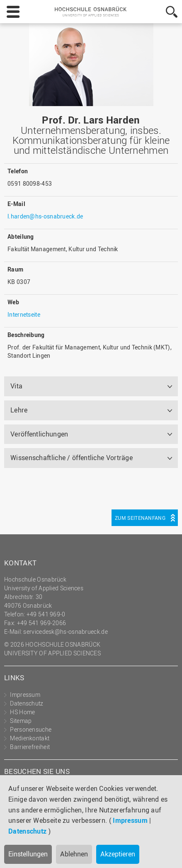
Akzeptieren (118, 854)
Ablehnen (74, 854)
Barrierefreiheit (30, 747)
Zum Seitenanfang (140, 518)
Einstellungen (28, 854)
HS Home (22, 712)
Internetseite (24, 314)
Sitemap (21, 721)
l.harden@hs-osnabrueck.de (45, 216)
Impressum (130, 820)
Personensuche (31, 729)
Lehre (19, 410)
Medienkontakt (30, 738)
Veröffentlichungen (39, 434)
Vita (16, 386)
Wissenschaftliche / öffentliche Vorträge (72, 458)
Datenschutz (27, 831)
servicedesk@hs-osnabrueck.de (65, 632)
